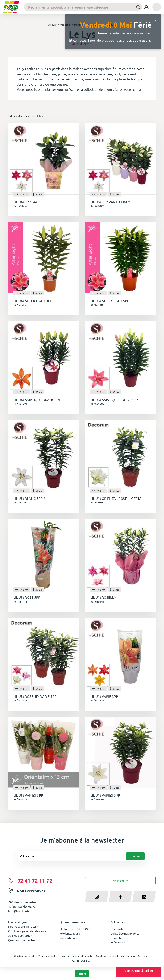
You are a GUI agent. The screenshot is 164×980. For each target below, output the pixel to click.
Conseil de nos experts (125, 933)
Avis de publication (20, 935)
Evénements (118, 942)
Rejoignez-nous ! (70, 933)
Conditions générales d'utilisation (115, 956)
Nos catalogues (18, 922)
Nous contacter (138, 970)
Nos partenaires (69, 938)
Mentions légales (48, 956)
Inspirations (118, 938)
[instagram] (97, 897)
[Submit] (137, 7)
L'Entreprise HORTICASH (75, 929)
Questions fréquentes (22, 940)
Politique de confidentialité (77, 956)
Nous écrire (120, 881)
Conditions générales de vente (27, 931)
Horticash (117, 929)
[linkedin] (144, 897)
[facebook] (121, 897)
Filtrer (82, 974)
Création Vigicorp (82, 961)
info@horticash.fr (20, 911)
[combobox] (83, 7)
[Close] (155, 21)
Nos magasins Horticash (23, 927)
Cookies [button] (142, 956)
